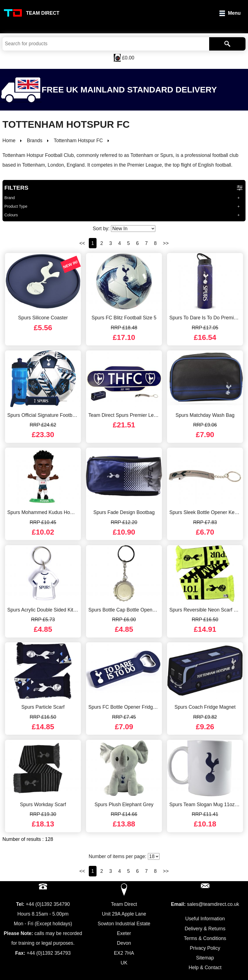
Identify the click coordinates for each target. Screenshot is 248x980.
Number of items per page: (124, 856)
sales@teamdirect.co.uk (213, 904)
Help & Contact (205, 968)
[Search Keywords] (106, 44)
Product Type (16, 206)
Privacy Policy (205, 948)
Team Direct (43, 13)
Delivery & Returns (205, 929)
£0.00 (128, 58)
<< (82, 243)
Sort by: (124, 229)
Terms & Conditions (205, 938)
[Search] (227, 44)
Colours (11, 215)
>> (166, 243)
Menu (234, 13)
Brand (10, 198)
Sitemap (205, 958)
